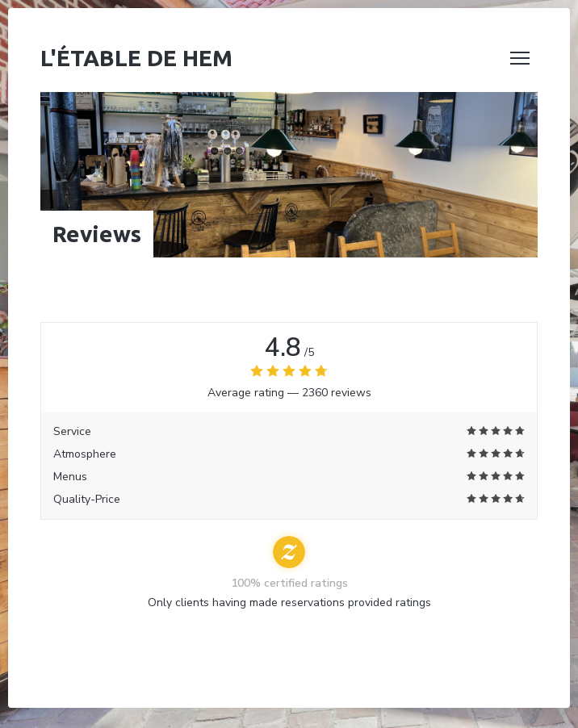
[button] (520, 58)
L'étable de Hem (136, 58)
